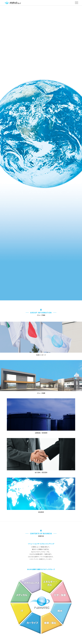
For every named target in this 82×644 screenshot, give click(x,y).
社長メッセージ (41, 355)
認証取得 (41, 512)
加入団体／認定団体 (41, 472)
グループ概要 (41, 393)
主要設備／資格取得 (41, 433)
